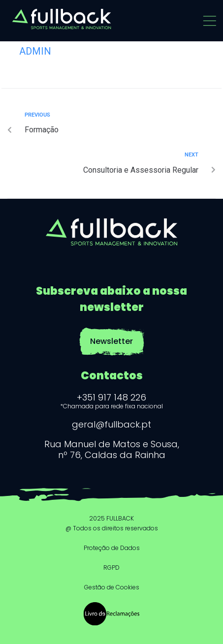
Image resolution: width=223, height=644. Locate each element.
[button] (209, 21)
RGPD (111, 567)
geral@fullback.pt (111, 424)
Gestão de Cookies (112, 587)
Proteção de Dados (112, 548)
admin (35, 51)
